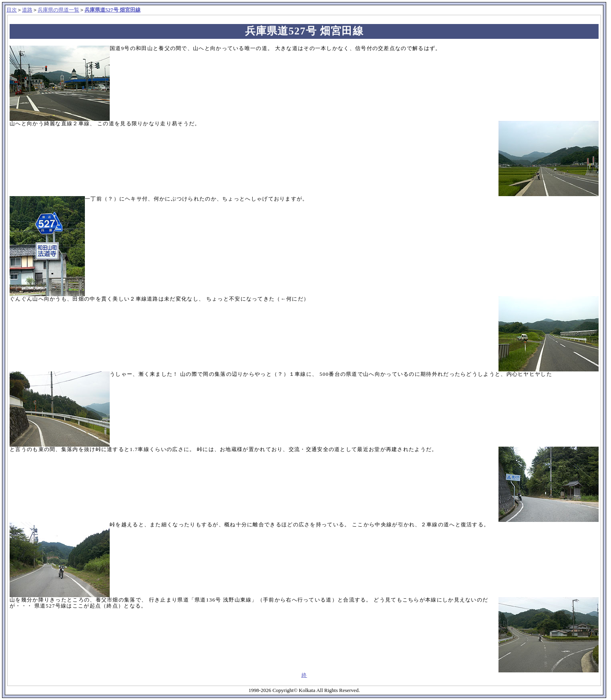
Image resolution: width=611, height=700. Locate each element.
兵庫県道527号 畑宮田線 (113, 10)
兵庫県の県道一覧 (58, 10)
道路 (27, 10)
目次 (12, 10)
